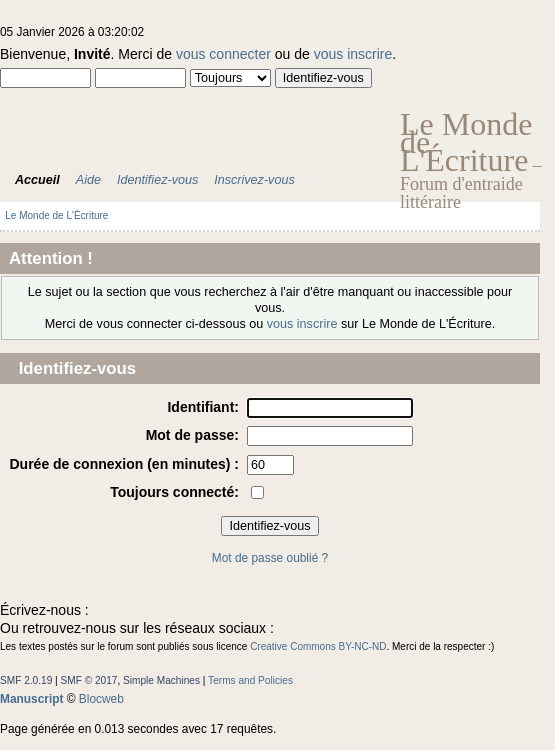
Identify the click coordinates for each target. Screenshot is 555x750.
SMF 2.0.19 (26, 680)
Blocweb (101, 699)
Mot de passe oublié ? (270, 558)
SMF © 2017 (89, 680)
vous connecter (223, 54)
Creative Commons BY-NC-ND (318, 646)
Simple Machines (161, 680)
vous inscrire (353, 54)
